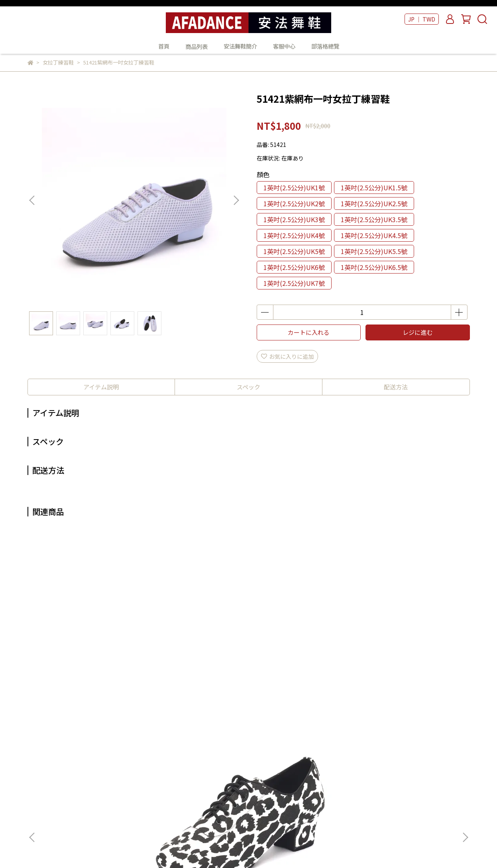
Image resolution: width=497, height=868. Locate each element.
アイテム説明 (101, 387)
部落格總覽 (325, 46)
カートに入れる (309, 332)
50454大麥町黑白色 (87, 655)
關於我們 (142, 757)
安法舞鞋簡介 (240, 46)
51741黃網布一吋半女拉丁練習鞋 (302, 659)
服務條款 (142, 804)
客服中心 (284, 46)
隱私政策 (142, 792)
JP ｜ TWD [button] (422, 19)
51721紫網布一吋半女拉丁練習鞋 (410, 659)
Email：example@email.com (67, 780)
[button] (236, 200)
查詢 (136, 745)
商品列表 (245, 757)
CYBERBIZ (216, 848)
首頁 (164, 46)
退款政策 (142, 780)
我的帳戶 (142, 768)
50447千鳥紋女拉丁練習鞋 (195, 655)
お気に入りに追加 (287, 356)
